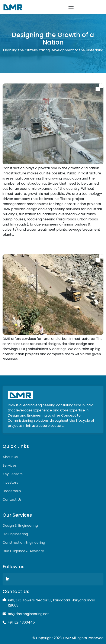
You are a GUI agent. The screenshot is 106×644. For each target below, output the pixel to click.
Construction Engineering (24, 543)
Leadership (12, 491)
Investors (10, 482)
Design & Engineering (20, 525)
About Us (10, 457)
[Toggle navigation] (71, 7)
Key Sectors (13, 474)
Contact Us (12, 500)
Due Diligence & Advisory (23, 551)
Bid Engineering (15, 534)
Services (10, 465)
